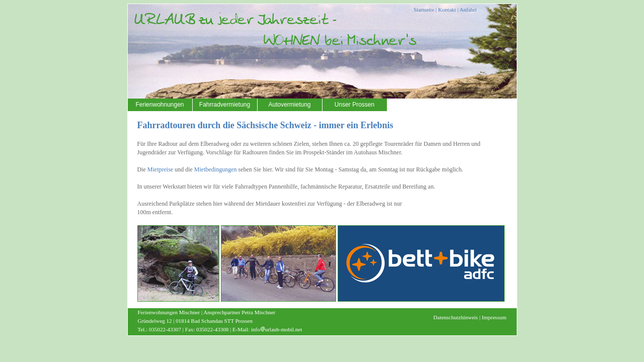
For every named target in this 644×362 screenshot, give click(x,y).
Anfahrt (468, 10)
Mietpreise (160, 169)
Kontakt (447, 10)
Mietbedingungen (216, 169)
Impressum (494, 317)
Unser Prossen (354, 105)
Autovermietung (289, 105)
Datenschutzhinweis (456, 317)
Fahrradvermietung (225, 105)
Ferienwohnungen (159, 105)
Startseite (424, 10)
